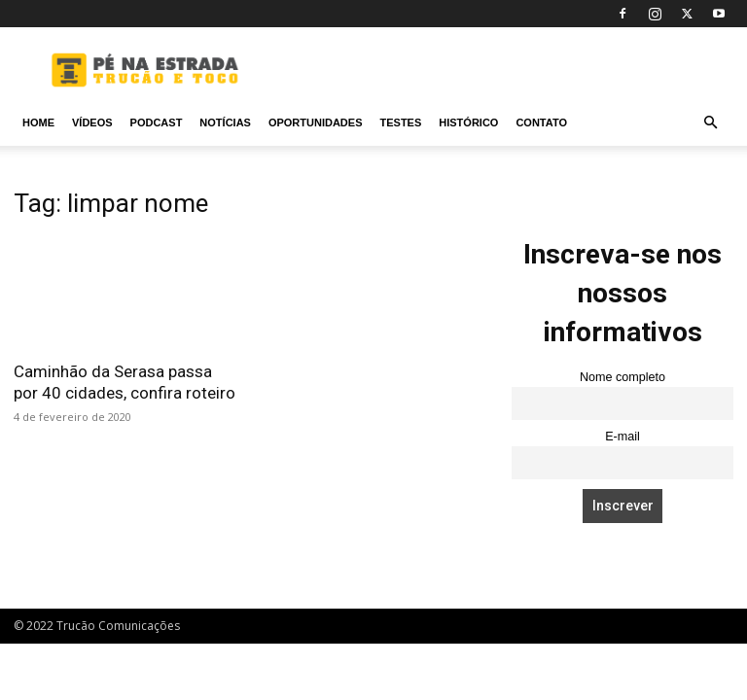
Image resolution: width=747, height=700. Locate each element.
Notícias (225, 122)
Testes (400, 122)
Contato (541, 122)
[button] (710, 123)
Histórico (468, 122)
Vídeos (92, 122)
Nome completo (622, 377)
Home (38, 122)
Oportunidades (316, 122)
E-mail (622, 437)
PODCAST (157, 122)
